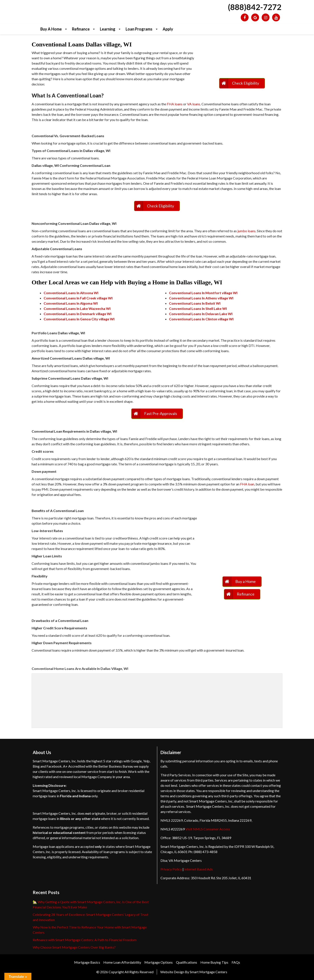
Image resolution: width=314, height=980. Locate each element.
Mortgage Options (159, 962)
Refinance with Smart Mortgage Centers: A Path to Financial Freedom (85, 940)
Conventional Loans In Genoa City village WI (79, 319)
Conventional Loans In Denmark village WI (78, 314)
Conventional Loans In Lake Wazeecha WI (77, 308)
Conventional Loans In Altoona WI (71, 293)
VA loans (194, 104)
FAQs (236, 962)
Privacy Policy (171, 869)
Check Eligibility (246, 83)
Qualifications (187, 962)
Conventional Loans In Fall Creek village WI (78, 298)
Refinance (81, 29)
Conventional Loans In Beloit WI (195, 303)
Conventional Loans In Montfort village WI (203, 293)
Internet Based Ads (199, 869)
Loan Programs (139, 29)
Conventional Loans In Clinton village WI (201, 319)
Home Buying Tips (214, 962)
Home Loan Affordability (122, 962)
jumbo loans (247, 231)
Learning (108, 29)
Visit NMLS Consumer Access (208, 829)
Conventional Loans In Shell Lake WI (198, 308)
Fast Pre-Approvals (161, 413)
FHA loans (175, 104)
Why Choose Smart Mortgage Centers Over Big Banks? (74, 947)
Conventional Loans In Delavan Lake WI (201, 314)
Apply (168, 29)
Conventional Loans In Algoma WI (71, 303)
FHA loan (247, 484)
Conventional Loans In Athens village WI (201, 298)
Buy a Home (51, 29)
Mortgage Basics (87, 962)
